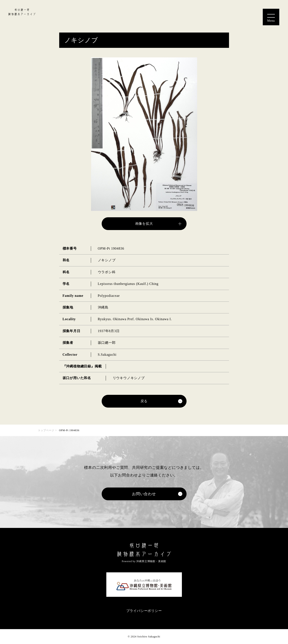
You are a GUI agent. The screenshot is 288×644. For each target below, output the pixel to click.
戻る (144, 401)
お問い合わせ (144, 494)
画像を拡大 (144, 224)
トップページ (46, 430)
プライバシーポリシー (144, 611)
